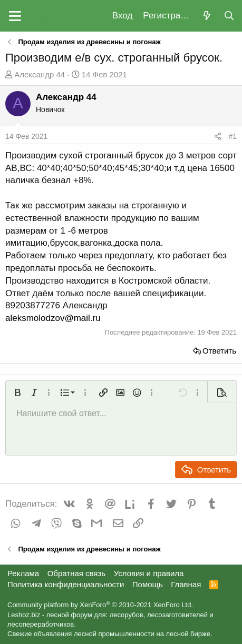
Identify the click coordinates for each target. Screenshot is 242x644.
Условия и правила (149, 573)
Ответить (219, 351)
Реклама (23, 573)
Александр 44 (40, 74)
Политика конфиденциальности (66, 584)
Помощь (148, 584)
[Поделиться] (218, 137)
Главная (186, 584)
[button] (15, 16)
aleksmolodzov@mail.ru (53, 318)
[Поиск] (229, 16)
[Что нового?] (207, 16)
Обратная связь (77, 573)
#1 (233, 136)
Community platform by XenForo (100, 605)
